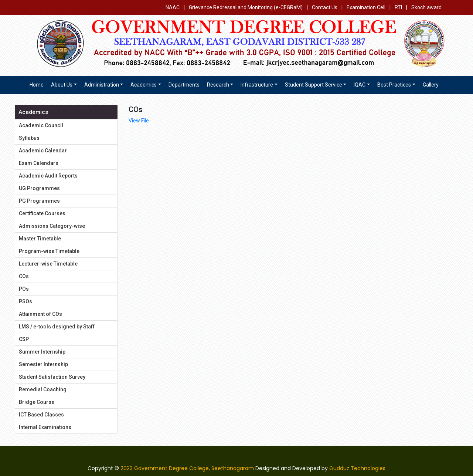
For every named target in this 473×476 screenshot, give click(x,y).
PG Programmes (39, 201)
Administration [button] (102, 85)
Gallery (431, 85)
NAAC (173, 7)
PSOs (25, 301)
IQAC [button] (360, 85)
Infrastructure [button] (257, 85)
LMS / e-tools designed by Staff (57, 327)
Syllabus (29, 138)
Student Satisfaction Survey (52, 377)
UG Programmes (39, 188)
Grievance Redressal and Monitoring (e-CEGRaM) (246, 7)
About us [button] (62, 85)
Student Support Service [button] (314, 85)
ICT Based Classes (41, 415)
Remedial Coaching (43, 389)
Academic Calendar (43, 151)
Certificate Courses (42, 213)
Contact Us (325, 7)
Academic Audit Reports (48, 176)
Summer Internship (42, 352)
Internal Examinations (45, 427)
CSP (24, 339)
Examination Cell (366, 7)
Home (37, 85)
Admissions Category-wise (52, 226)
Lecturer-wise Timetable (48, 264)
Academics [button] (144, 85)
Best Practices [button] (394, 85)
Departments (184, 85)
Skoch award (426, 7)
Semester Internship (43, 364)
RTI (398, 7)
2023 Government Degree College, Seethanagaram (187, 468)
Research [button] (218, 85)
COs (24, 276)
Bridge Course (37, 402)
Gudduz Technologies (357, 468)
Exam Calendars (39, 163)
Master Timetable (40, 239)
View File (139, 121)
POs (24, 289)
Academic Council (41, 125)
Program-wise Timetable (49, 251)
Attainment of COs (40, 314)
